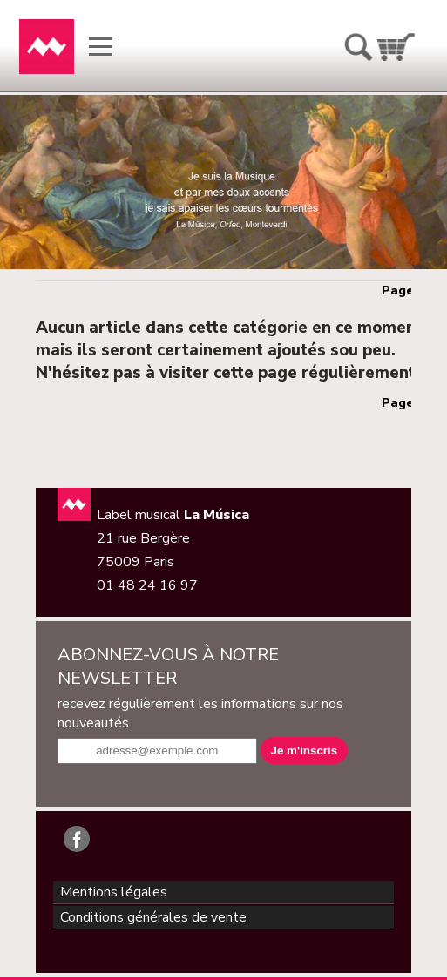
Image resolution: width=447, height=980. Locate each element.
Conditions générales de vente (153, 917)
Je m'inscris (305, 750)
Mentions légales (114, 892)
